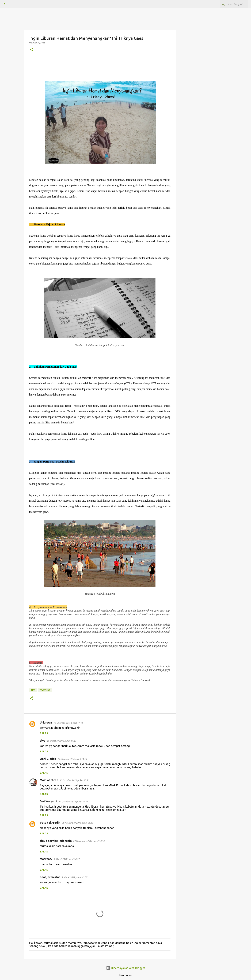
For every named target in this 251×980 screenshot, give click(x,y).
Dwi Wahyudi (48, 801)
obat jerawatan (50, 877)
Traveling (45, 690)
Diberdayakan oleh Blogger (126, 968)
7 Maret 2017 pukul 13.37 (74, 877)
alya (43, 741)
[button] (31, 50)
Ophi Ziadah (48, 759)
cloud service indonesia (56, 841)
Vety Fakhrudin (50, 823)
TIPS (33, 690)
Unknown (46, 722)
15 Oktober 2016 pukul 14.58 (72, 759)
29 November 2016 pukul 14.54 (89, 841)
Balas (44, 733)
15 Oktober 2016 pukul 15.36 (74, 780)
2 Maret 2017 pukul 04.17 (67, 859)
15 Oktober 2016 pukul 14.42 (61, 741)
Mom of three (49, 780)
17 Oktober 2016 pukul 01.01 (73, 802)
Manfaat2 (46, 859)
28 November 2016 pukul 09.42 (77, 823)
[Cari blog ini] (230, 4)
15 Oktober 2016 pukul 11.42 (68, 723)
